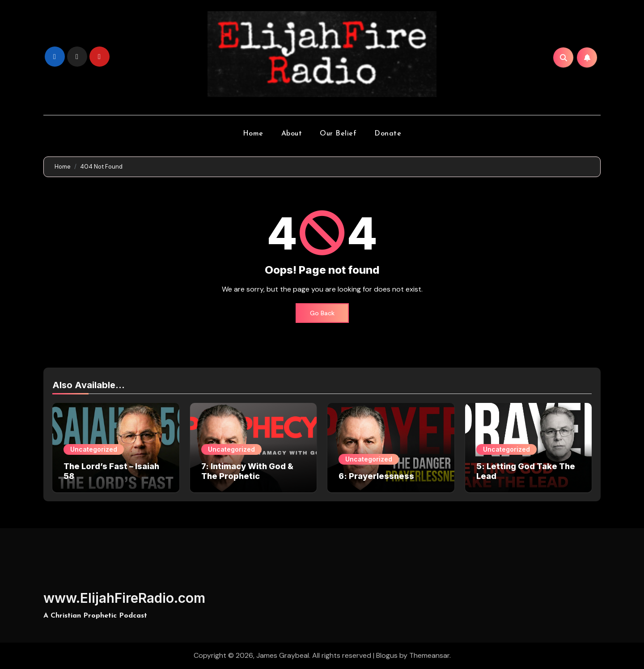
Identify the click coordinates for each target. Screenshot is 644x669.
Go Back (322, 313)
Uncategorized (94, 449)
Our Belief (338, 134)
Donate (388, 134)
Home (253, 134)
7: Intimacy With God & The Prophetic (247, 471)
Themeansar (429, 655)
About (292, 134)
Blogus (387, 655)
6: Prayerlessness (376, 476)
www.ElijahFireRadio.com (124, 598)
